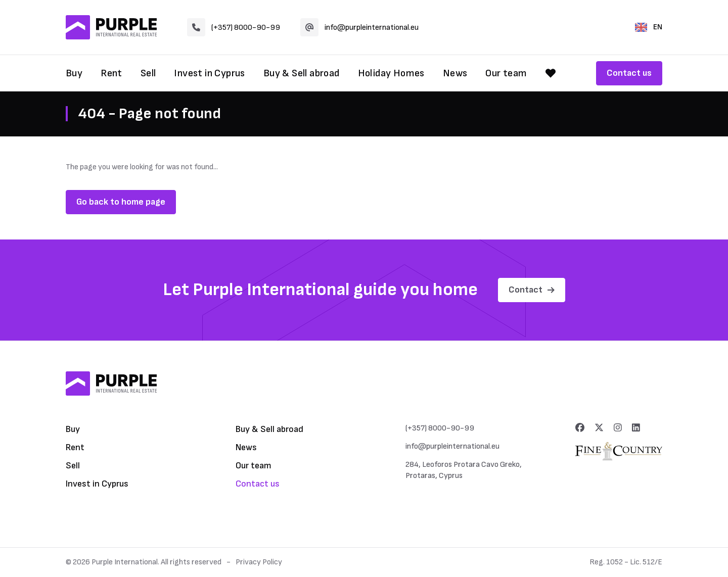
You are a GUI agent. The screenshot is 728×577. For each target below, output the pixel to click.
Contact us (629, 73)
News (455, 73)
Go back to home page (121, 202)
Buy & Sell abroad (302, 73)
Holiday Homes (391, 73)
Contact (532, 290)
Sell (148, 73)
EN (649, 27)
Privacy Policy (259, 562)
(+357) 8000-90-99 (234, 27)
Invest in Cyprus (209, 73)
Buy (74, 73)
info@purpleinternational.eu (359, 27)
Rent (111, 73)
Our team (506, 73)
